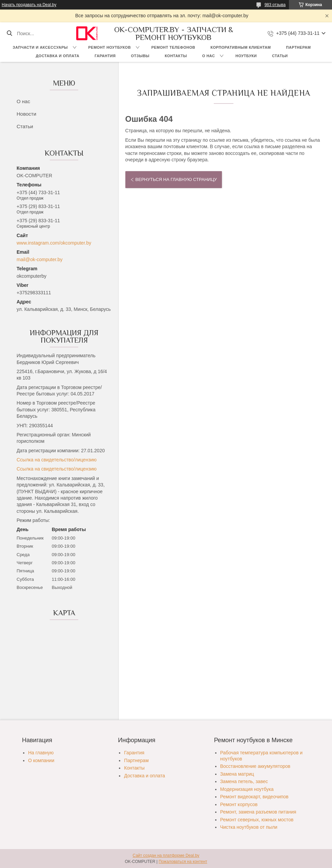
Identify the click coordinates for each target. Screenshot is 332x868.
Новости (26, 114)
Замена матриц (237, 774)
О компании (41, 760)
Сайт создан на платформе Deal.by (166, 855)
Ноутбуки (246, 56)
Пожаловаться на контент (183, 862)
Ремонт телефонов (173, 47)
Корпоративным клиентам (241, 47)
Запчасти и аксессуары (40, 47)
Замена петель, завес (244, 781)
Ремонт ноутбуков (110, 47)
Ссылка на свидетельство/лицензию (57, 460)
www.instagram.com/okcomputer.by (54, 243)
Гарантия (105, 56)
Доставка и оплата (58, 56)
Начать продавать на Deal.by (29, 5)
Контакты (176, 56)
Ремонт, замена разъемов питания (258, 812)
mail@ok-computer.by (40, 259)
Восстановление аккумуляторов (255, 766)
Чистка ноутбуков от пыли (249, 827)
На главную (41, 753)
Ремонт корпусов (239, 804)
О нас (209, 56)
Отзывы (140, 56)
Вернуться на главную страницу (176, 179)
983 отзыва (275, 5)
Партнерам (298, 47)
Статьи (280, 56)
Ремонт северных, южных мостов (257, 820)
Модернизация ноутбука (247, 789)
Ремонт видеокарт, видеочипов (254, 797)
